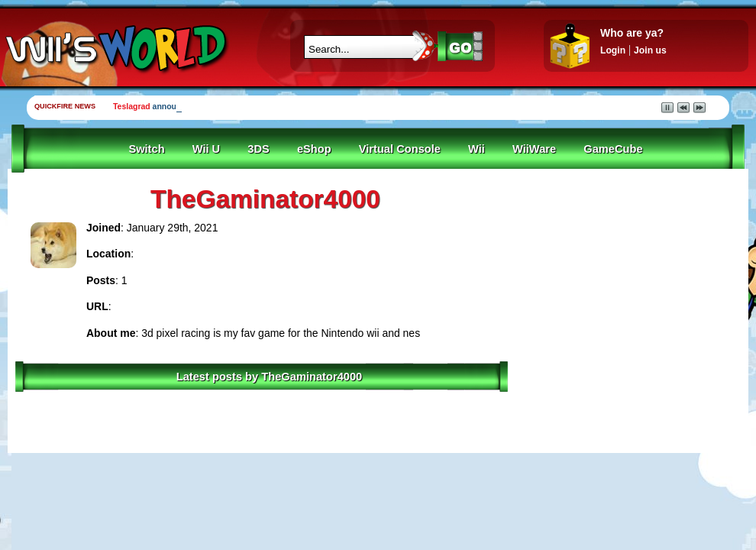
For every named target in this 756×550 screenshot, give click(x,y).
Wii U (207, 149)
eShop (314, 149)
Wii (477, 149)
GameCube (613, 149)
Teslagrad (132, 107)
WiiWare (534, 149)
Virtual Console (400, 149)
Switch (146, 149)
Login (613, 50)
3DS (258, 149)
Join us (650, 50)
